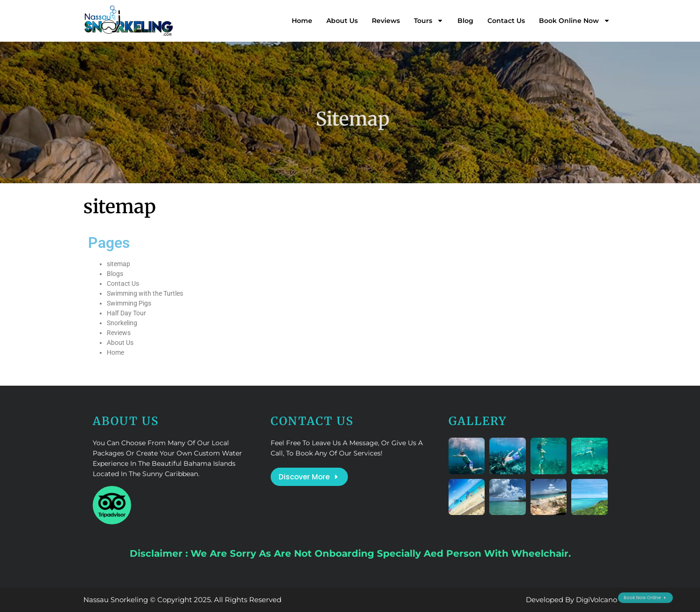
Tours (429, 21)
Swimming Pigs (129, 303)
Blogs (115, 274)
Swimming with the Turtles (145, 293)
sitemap (118, 264)
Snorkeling (122, 323)
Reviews (386, 21)
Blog (465, 21)
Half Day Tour (126, 313)
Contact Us (506, 21)
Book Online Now (575, 21)
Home (302, 21)
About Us (342, 21)
